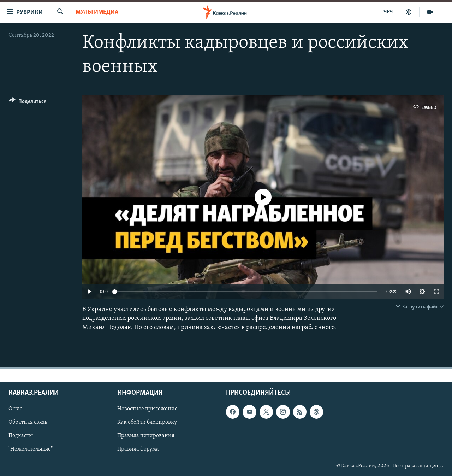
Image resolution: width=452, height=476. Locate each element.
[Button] (28, 103)
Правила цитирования (146, 436)
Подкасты (21, 436)
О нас (15, 409)
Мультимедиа (97, 12)
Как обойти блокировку (147, 422)
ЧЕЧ (388, 12)
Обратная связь (28, 422)
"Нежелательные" (31, 449)
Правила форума (138, 449)
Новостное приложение (147, 409)
